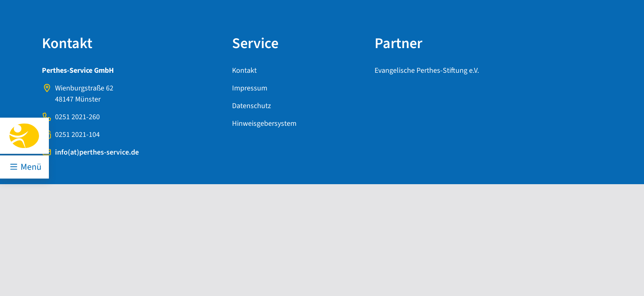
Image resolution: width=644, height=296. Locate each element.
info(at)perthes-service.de (97, 152)
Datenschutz (252, 106)
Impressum (250, 88)
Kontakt (244, 71)
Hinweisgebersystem (264, 124)
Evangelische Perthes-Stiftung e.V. (427, 71)
